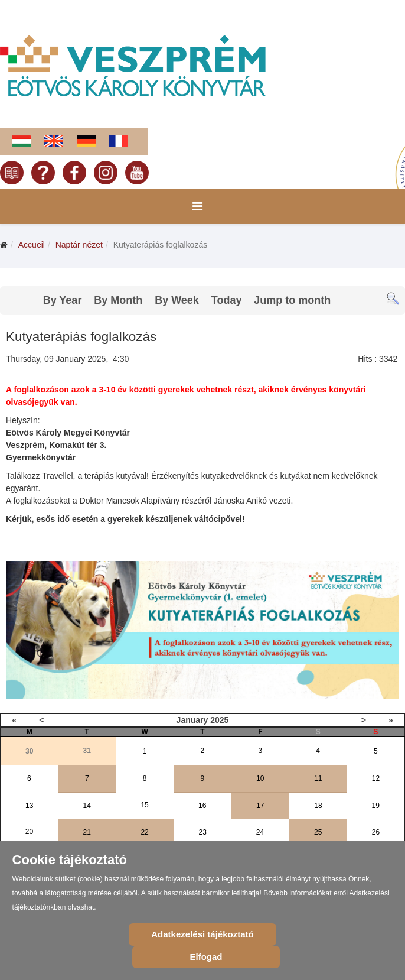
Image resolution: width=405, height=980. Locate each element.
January (192, 720)
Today (227, 300)
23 (203, 832)
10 (260, 778)
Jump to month (292, 300)
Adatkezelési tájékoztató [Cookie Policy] (202, 934)
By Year (63, 300)
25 (318, 832)
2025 (219, 720)
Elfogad (206, 957)
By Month (118, 300)
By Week (177, 300)
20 (29, 832)
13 (29, 806)
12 (376, 778)
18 (318, 806)
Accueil (32, 245)
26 (376, 832)
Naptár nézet (79, 245)
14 (87, 806)
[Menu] (197, 206)
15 (144, 805)
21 (87, 832)
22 (144, 832)
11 (318, 778)
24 (260, 832)
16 (202, 806)
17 (260, 806)
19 (376, 806)
